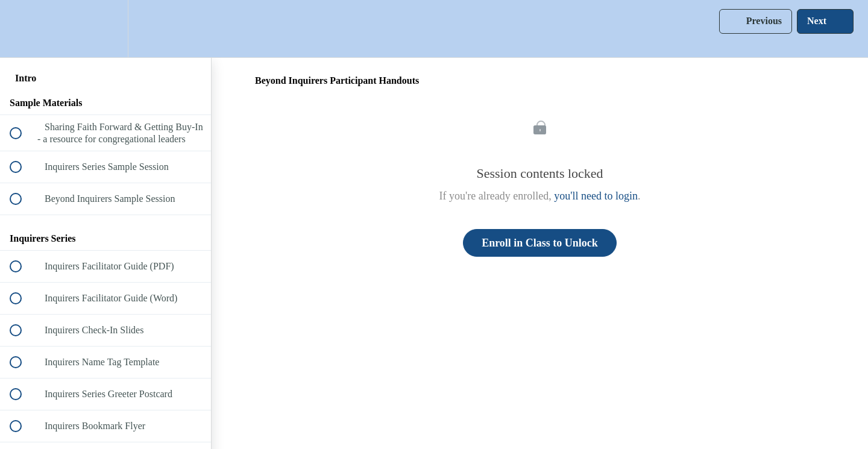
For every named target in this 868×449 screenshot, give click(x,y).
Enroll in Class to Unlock (540, 243)
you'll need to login (596, 196)
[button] (22, 29)
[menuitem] (105, 29)
